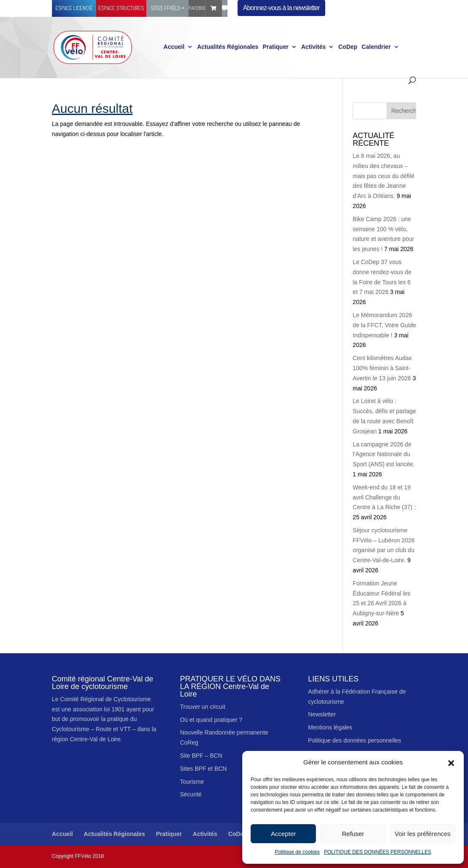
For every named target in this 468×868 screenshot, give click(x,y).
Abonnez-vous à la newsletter (281, 8)
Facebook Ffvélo (197, 8)
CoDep (348, 47)
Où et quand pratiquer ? (211, 720)
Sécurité (191, 794)
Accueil (174, 47)
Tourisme (192, 782)
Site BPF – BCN (201, 756)
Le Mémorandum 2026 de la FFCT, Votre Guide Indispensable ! (384, 325)
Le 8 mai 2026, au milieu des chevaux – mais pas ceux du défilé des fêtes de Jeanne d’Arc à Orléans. (383, 176)
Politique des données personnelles (354, 740)
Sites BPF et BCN (203, 769)
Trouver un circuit (203, 707)
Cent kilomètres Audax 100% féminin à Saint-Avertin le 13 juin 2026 (382, 368)
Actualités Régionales (228, 47)
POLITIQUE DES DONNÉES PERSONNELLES (378, 852)
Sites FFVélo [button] (166, 8)
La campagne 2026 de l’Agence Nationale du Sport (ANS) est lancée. (384, 454)
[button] (451, 762)
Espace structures (121, 8)
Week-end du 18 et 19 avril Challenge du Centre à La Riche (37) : (384, 497)
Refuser (353, 834)
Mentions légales (330, 727)
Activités (313, 47)
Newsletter (322, 714)
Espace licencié (74, 8)
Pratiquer (275, 47)
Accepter (283, 834)
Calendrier (376, 47)
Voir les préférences (423, 834)
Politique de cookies (297, 852)
